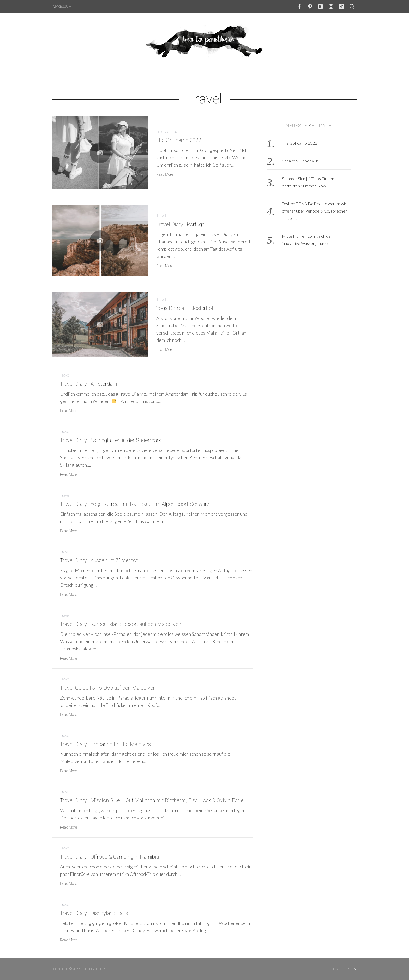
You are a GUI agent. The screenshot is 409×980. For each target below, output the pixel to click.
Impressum (62, 7)
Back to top (344, 969)
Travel (175, 132)
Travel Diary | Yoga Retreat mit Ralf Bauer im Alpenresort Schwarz (135, 504)
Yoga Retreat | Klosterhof (185, 308)
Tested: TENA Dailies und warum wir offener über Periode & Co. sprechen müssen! (315, 211)
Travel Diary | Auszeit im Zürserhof (99, 560)
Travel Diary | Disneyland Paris (94, 913)
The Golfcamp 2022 (179, 140)
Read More (165, 174)
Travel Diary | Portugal (181, 224)
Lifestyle (163, 132)
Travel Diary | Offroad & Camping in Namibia (109, 857)
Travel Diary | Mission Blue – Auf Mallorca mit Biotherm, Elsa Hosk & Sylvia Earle (152, 800)
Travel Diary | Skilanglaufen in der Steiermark (110, 440)
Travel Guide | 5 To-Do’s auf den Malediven (108, 688)
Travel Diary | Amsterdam (88, 384)
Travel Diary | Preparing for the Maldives (105, 744)
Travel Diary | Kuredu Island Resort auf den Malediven (121, 624)
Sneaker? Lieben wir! (300, 161)
